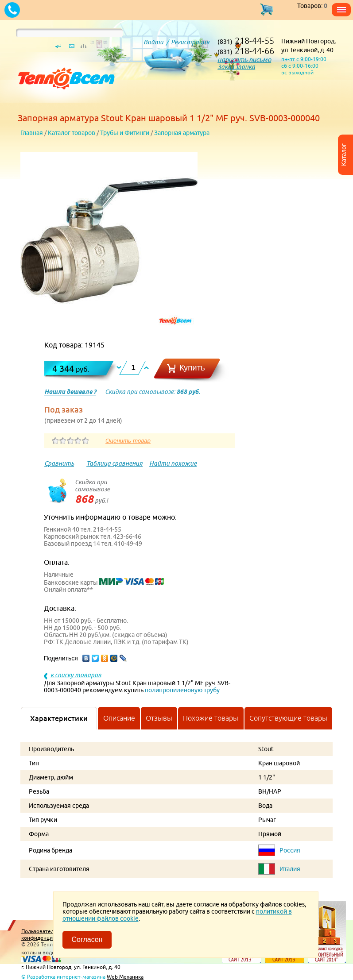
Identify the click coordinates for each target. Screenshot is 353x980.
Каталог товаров (72, 133)
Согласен (87, 939)
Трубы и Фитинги (125, 133)
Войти (153, 42)
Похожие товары (211, 718)
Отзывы (159, 718)
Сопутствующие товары (288, 718)
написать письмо (244, 60)
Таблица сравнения (114, 463)
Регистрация (190, 42)
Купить (192, 368)
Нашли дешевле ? (70, 392)
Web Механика (125, 977)
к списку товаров (76, 675)
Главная (32, 133)
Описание (119, 718)
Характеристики (59, 718)
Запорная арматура (182, 133)
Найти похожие (173, 463)
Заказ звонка (236, 67)
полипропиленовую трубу (182, 690)
